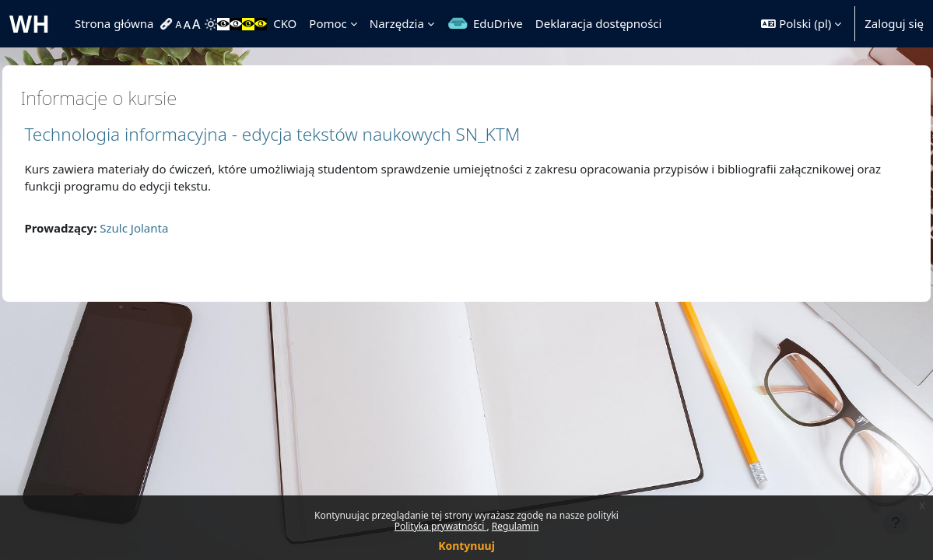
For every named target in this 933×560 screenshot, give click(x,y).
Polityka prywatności (441, 526)
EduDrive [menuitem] (498, 23)
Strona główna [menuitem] (114, 23)
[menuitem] (168, 24)
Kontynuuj (466, 546)
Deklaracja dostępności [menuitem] (599, 23)
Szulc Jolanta (169, 228)
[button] (801, 24)
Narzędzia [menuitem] (397, 23)
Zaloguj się (894, 23)
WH (30, 24)
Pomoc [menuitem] (328, 23)
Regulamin (516, 526)
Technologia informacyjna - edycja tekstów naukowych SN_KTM (307, 134)
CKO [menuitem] (285, 23)
